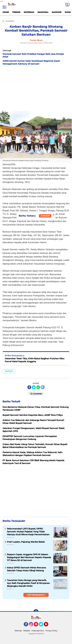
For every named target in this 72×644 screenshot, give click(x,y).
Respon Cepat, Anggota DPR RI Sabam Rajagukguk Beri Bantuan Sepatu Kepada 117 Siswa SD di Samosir (29, 557)
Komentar (36, 393)
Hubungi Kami (38, 631)
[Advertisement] (36, 87)
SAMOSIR (57, 12)
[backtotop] (36, 612)
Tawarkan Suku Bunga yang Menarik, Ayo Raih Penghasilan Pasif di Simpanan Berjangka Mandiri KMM (28, 583)
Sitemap (18, 631)
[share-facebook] (29, 387)
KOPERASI (29, 12)
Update (45, 216)
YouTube (48, 625)
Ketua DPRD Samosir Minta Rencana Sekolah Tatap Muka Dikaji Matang (26, 569)
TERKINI (16, 12)
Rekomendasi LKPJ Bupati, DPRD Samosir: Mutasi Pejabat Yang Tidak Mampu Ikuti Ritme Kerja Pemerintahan (28, 532)
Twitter (42, 625)
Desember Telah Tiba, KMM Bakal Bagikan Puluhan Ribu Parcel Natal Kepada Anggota (35, 360)
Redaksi (27, 631)
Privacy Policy (51, 631)
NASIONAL (43, 12)
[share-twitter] (34, 387)
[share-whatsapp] (38, 387)
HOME (6, 12)
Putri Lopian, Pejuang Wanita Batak (26, 542)
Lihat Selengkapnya (36, 595)
